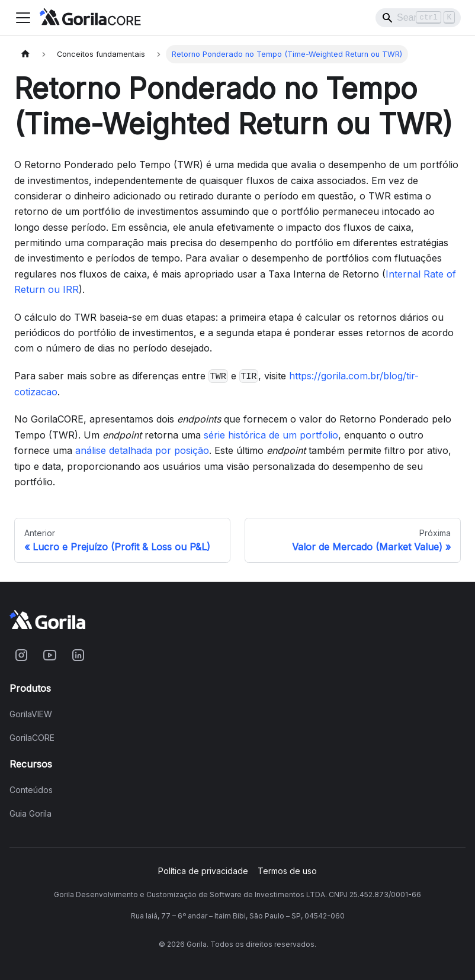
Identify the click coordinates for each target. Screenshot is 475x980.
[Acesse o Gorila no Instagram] (21, 655)
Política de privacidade (203, 871)
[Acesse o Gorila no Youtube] (50, 655)
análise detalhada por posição (142, 450)
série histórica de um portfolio (271, 435)
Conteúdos (31, 790)
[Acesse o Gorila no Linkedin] (78, 655)
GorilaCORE (32, 738)
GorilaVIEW (31, 714)
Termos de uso (287, 871)
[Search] (418, 18)
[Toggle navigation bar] (23, 18)
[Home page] (25, 54)
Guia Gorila (31, 814)
